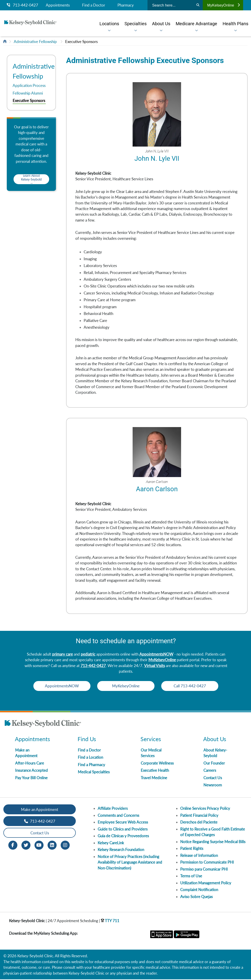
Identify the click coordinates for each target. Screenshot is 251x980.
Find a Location (90, 758)
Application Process (29, 85)
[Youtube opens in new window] (39, 845)
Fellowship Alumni (28, 93)
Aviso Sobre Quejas (196, 897)
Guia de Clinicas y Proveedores (123, 836)
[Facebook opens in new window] (13, 845)
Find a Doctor (94, 5)
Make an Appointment (40, 810)
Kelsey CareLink (111, 843)
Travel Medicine (154, 778)
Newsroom (213, 786)
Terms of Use (191, 877)
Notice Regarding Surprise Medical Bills (213, 842)
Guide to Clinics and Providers (123, 830)
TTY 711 (110, 921)
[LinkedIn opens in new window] (52, 845)
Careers (210, 771)
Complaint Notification (199, 890)
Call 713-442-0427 (191, 687)
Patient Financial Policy (199, 816)
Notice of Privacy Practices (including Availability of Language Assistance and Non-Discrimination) (130, 863)
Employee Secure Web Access (123, 823)
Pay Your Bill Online (31, 778)
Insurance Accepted (31, 771)
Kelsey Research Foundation (121, 850)
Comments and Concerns (118, 816)
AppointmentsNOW (156, 655)
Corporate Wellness (157, 764)
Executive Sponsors (81, 42)
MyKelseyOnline (223, 5)
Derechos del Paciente (199, 823)
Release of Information (199, 856)
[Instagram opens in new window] (65, 845)
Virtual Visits (154, 666)
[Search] (198, 5)
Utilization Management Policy (206, 884)
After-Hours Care (30, 764)
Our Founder (214, 764)
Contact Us (213, 778)
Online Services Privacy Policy (205, 809)
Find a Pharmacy (91, 765)
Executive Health (155, 771)
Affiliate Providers (113, 809)
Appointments (58, 5)
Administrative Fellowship (35, 42)
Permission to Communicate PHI (207, 863)
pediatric (88, 655)
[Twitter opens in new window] (26, 845)
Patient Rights (192, 849)
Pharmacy (126, 5)
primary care (62, 655)
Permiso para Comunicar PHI (204, 870)
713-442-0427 (22, 5)
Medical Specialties (94, 773)
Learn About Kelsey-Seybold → (31, 179)
